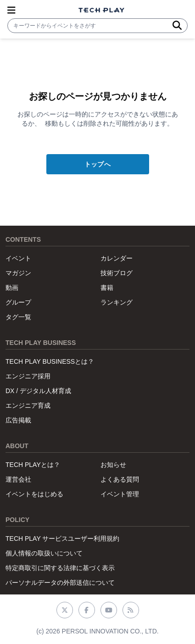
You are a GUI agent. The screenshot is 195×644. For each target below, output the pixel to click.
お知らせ (113, 465)
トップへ (97, 164)
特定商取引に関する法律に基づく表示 (60, 568)
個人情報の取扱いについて (44, 553)
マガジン (18, 273)
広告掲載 (18, 420)
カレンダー (117, 258)
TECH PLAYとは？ (33, 465)
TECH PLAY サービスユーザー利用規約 (62, 539)
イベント (18, 258)
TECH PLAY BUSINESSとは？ (50, 361)
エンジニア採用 (28, 376)
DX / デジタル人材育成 (38, 391)
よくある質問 (120, 479)
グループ (18, 302)
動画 (12, 288)
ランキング (117, 302)
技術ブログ (117, 273)
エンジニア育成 (28, 405)
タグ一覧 (18, 317)
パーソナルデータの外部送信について (60, 583)
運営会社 (18, 479)
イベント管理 (120, 494)
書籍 (107, 288)
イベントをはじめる (34, 494)
